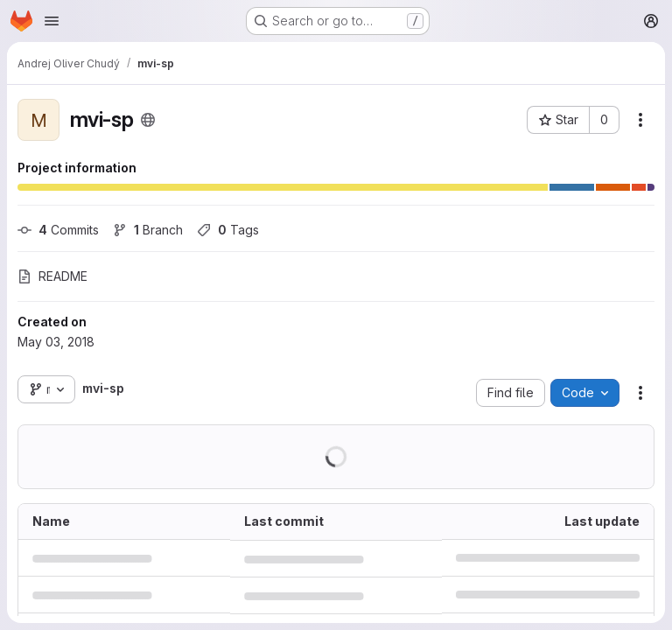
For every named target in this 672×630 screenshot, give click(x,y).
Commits (58, 230)
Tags (228, 230)
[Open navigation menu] (52, 21)
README (52, 276)
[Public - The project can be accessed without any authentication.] (148, 120)
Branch (148, 230)
